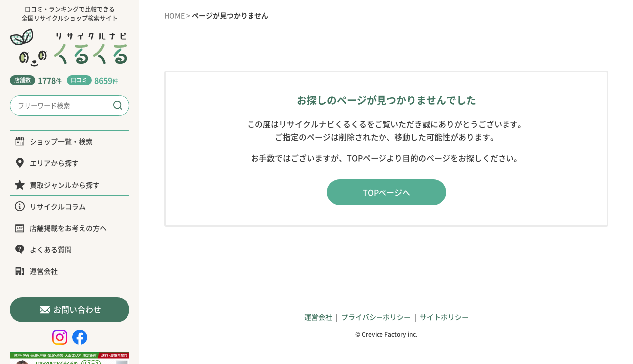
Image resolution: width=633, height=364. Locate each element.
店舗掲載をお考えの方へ (61, 228)
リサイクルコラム (50, 206)
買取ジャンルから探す (57, 185)
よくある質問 (43, 249)
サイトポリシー (444, 317)
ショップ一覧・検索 (54, 141)
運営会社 (36, 271)
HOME (175, 15)
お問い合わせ (70, 309)
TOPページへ (386, 192)
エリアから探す (47, 163)
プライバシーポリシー (376, 317)
